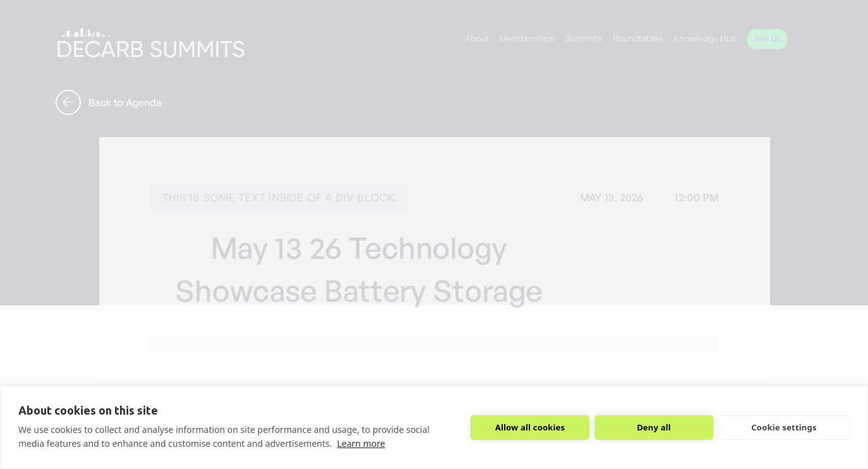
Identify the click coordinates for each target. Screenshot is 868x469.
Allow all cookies (530, 427)
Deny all (654, 427)
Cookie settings (784, 427)
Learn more (361, 443)
